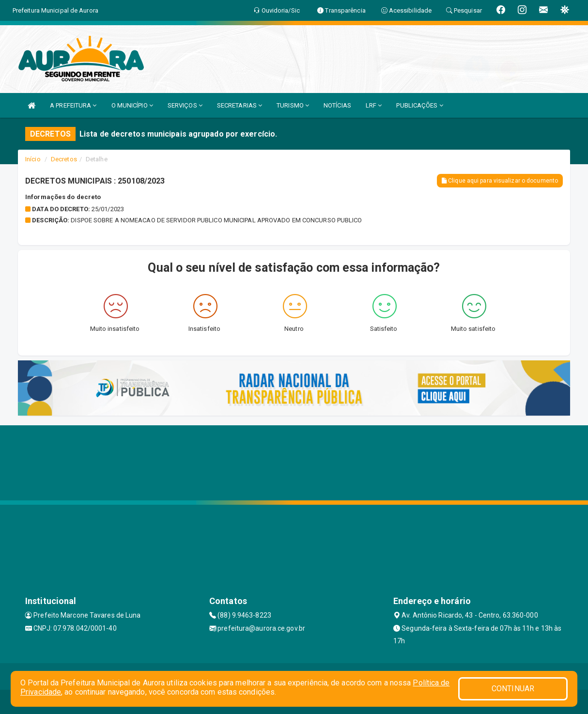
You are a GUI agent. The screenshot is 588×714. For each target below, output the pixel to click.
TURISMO (293, 105)
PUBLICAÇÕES (419, 105)
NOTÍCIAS (337, 105)
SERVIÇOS (185, 105)
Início (33, 159)
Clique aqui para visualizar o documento (500, 181)
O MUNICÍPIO (132, 105)
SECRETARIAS (240, 105)
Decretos (64, 159)
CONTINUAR (513, 689)
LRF (374, 105)
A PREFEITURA (73, 105)
